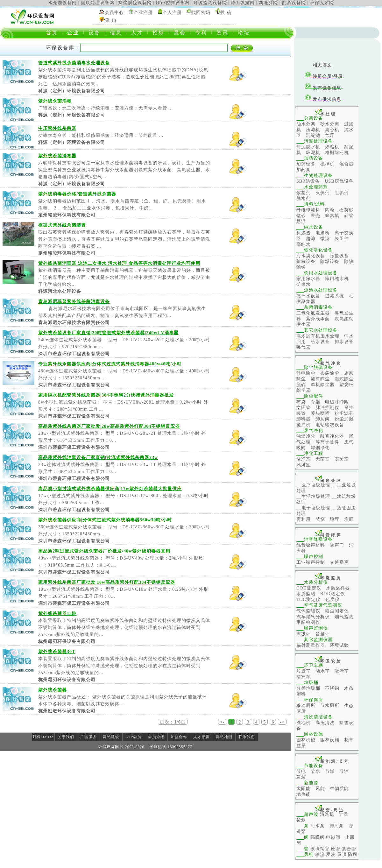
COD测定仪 (309, 588)
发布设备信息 (327, 88)
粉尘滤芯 (344, 413)
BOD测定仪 (333, 594)
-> (282, 722)
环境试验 (339, 645)
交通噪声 (339, 562)
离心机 (332, 130)
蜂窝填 (332, 216)
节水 (315, 771)
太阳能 (304, 789)
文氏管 (304, 408)
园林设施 (330, 740)
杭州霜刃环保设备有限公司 (67, 642)
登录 (338, 77)
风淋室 (304, 465)
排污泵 (337, 826)
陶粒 (330, 210)
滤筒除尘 (320, 379)
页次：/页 (173, 722)
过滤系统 (335, 296)
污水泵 (318, 826)
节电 (301, 771)
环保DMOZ (43, 737)
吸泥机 (313, 153)
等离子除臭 (327, 442)
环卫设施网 (243, 3)
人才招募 (202, 737)
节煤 (330, 771)
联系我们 (247, 737)
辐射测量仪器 (311, 645)
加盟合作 (179, 737)
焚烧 (320, 519)
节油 (344, 771)
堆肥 (349, 519)
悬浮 (301, 221)
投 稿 (226, 13)
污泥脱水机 (308, 147)
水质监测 (306, 594)
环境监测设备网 (210, 3)
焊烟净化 (320, 448)
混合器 (347, 164)
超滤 (311, 239)
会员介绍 (156, 737)
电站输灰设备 (330, 425)
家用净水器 (308, 279)
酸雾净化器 (332, 436)
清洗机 (327, 814)
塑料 (301, 694)
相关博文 (322, 65)
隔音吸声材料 (311, 545)
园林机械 (306, 740)
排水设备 (344, 342)
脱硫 (301, 385)
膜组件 (342, 239)
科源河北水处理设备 (60, 291)
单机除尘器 (323, 385)
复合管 (349, 849)
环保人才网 (322, 3)
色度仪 (332, 600)
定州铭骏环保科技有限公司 (67, 215)
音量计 (323, 634)
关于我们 (66, 737)
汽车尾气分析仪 (313, 617)
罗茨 (331, 854)
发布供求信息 (327, 99)
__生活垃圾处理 (313, 496)
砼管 (336, 849)
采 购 (111, 21)
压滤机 (313, 130)
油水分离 (306, 124)
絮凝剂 (304, 193)
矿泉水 (304, 284)
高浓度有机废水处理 (318, 336)
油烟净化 (306, 436)
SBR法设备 (308, 181)
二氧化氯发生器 (313, 313)
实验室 (342, 459)
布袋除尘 (330, 373)
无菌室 (323, 459)
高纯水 (304, 244)
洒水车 (323, 671)
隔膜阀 (318, 837)
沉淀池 (313, 135)
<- (222, 722)
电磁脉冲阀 (337, 402)
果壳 (315, 216)
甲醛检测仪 (308, 622)
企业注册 (143, 13)
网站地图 (224, 737)
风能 (320, 789)
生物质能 (339, 789)
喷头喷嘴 (320, 413)
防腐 (353, 854)
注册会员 (322, 77)
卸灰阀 (323, 419)
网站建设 (111, 737)
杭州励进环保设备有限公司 (67, 711)
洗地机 (304, 723)
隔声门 (337, 545)
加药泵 (304, 170)
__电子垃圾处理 (313, 508)
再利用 (304, 519)
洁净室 (304, 459)
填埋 (335, 519)
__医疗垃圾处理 (313, 485)
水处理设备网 (62, 3)
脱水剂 (304, 198)
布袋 (301, 402)
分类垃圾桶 (308, 688)
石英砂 (347, 210)
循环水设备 (308, 296)
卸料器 (304, 419)
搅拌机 (327, 164)
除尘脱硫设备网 (135, 3)
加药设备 (306, 164)
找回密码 (201, 13)
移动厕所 (306, 706)
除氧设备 (306, 261)
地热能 (304, 794)
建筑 (301, 777)
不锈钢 (332, 688)
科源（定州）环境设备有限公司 (72, 91)
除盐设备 (339, 256)
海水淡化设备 (311, 256)
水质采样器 (338, 588)
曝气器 (304, 347)
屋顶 (342, 854)
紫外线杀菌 (318, 319)
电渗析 (323, 233)
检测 (301, 820)
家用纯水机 (337, 279)
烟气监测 (344, 617)
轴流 (320, 854)
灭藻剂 (323, 193)
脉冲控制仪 (327, 408)
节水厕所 (330, 706)
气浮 (330, 135)
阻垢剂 (342, 193)
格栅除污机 (337, 153)
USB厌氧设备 (339, 181)
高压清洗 (325, 723)
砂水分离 (330, 124)
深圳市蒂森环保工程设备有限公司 (74, 354)
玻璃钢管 (320, 849)
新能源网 (268, 3)
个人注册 (172, 13)
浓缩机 (332, 147)
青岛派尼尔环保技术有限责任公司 (74, 323)
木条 (349, 688)
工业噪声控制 (311, 562)
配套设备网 (294, 3)
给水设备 (320, 342)
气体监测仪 (308, 611)
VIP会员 (134, 737)
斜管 (349, 216)
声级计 (304, 634)
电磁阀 (333, 837)
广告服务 (88, 737)
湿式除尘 (344, 379)
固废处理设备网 (98, 3)
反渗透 (304, 233)
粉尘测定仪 (337, 611)
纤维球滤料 (308, 210)
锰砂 (301, 216)
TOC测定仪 (308, 600)
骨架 (315, 402)
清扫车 (304, 677)
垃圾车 (304, 671)
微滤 (325, 239)
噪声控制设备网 (173, 3)
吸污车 (342, 671)
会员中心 (114, 13)
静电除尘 (306, 373)
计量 (344, 814)
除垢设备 (330, 261)
